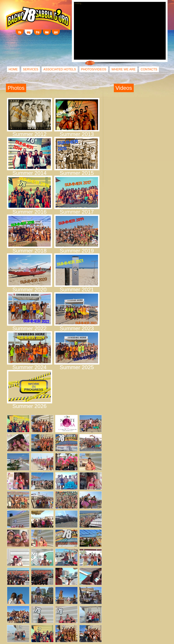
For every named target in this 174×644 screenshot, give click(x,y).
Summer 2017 (77, 212)
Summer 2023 (77, 328)
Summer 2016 (29, 212)
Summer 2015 (77, 173)
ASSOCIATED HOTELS (60, 69)
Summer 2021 (77, 290)
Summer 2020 (29, 290)
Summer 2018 (29, 251)
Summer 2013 (77, 134)
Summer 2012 (29, 134)
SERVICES (31, 69)
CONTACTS (149, 69)
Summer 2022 (29, 328)
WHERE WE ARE (124, 69)
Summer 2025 (77, 367)
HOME (13, 69)
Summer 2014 (29, 173)
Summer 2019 (77, 251)
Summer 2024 (29, 367)
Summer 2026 (29, 406)
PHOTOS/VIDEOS (94, 69)
